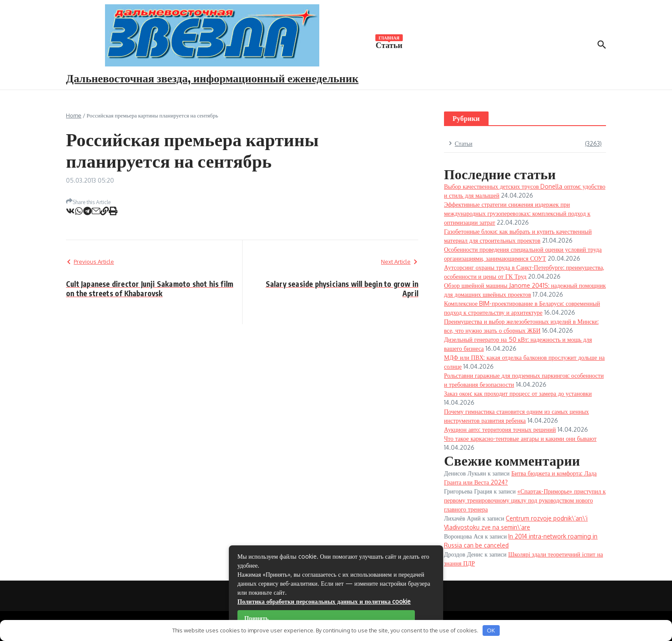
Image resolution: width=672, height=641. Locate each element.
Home (74, 115)
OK (491, 630)
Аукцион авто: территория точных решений (500, 429)
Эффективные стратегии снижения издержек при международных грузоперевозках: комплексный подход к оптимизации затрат (517, 213)
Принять (256, 618)
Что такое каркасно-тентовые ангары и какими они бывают (520, 438)
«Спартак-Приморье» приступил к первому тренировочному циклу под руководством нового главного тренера (525, 500)
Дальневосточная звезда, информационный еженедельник (212, 78)
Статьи (389, 44)
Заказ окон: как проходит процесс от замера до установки (518, 393)
